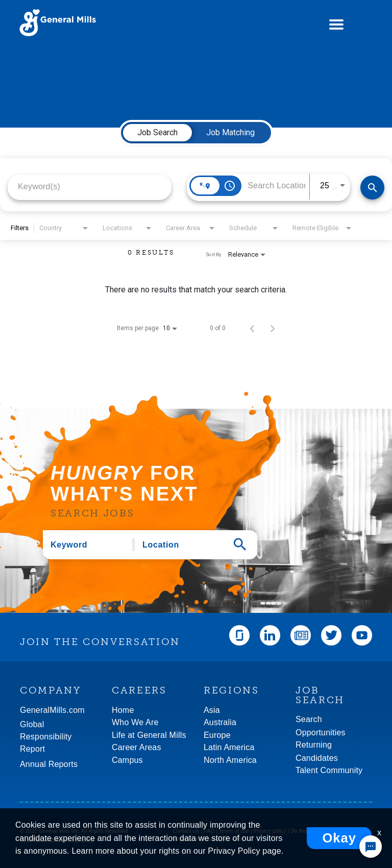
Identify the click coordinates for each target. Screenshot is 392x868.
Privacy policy (270, 831)
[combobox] (90, 187)
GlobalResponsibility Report (46, 737)
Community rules (224, 839)
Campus (127, 760)
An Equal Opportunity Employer (57, 839)
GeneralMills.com (52, 710)
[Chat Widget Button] (371, 847)
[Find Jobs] (372, 188)
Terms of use (234, 831)
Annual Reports (49, 764)
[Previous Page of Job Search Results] (252, 328)
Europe (217, 735)
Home (123, 710)
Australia (220, 722)
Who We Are (135, 722)
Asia (212, 710)
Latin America (229, 747)
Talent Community (329, 770)
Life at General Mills (149, 735)
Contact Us (186, 831)
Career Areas (137, 747)
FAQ (209, 831)
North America (230, 760)
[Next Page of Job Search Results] (273, 328)
